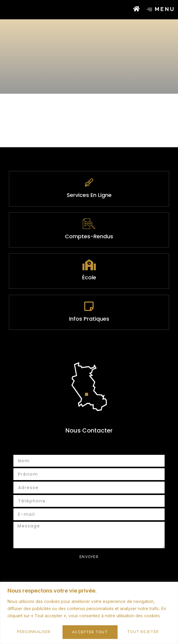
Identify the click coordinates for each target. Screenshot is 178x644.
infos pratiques (89, 342)
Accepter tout (143, 632)
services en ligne (89, 218)
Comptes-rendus (89, 259)
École (89, 300)
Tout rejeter (88, 632)
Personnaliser (34, 632)
